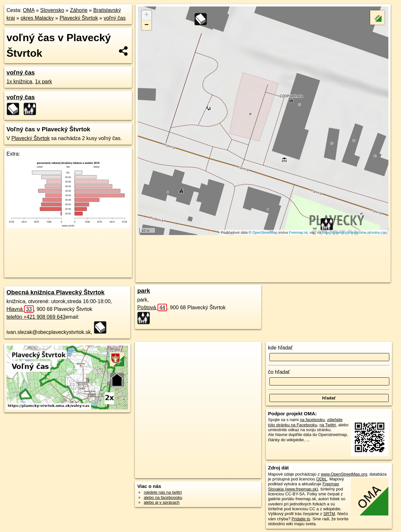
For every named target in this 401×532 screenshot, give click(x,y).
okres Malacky (37, 18)
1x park (43, 82)
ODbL (321, 479)
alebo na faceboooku (163, 497)
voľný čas (115, 18)
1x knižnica (19, 82)
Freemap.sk (298, 232)
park (144, 291)
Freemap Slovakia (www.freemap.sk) (304, 486)
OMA (29, 10)
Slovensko (52, 10)
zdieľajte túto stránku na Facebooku (305, 422)
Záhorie (79, 10)
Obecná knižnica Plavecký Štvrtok (56, 292)
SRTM (329, 514)
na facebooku (312, 420)
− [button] (147, 25)
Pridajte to (301, 519)
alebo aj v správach (161, 502)
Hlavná (20, 309)
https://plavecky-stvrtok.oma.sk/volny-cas (354, 232)
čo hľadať (279, 372)
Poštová (152, 307)
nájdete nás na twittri (163, 492)
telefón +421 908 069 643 (36, 317)
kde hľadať (281, 348)
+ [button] (147, 15)
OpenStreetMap (265, 232)
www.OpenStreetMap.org (344, 474)
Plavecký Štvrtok (79, 18)
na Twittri (328, 425)
